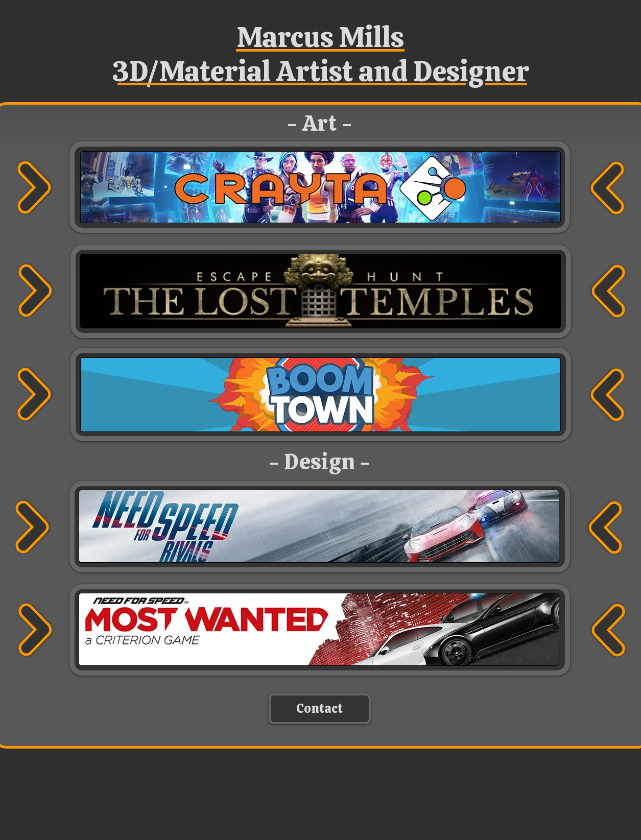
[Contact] (320, 709)
